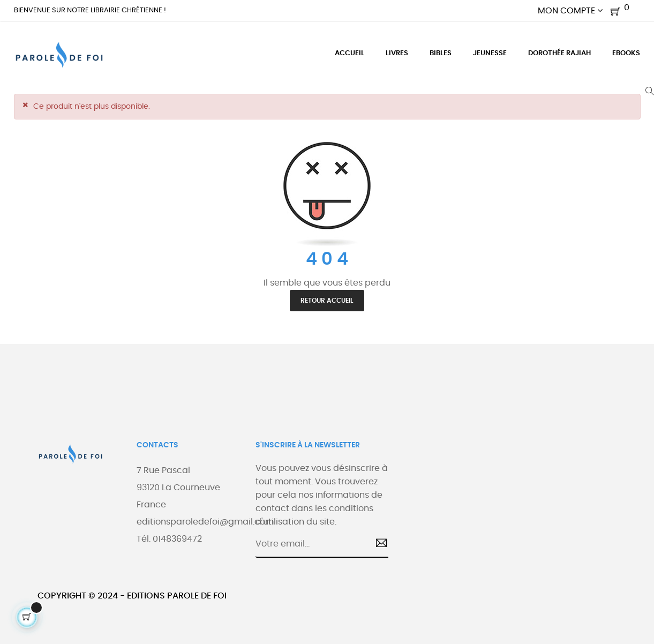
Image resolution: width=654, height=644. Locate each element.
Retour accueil (327, 301)
